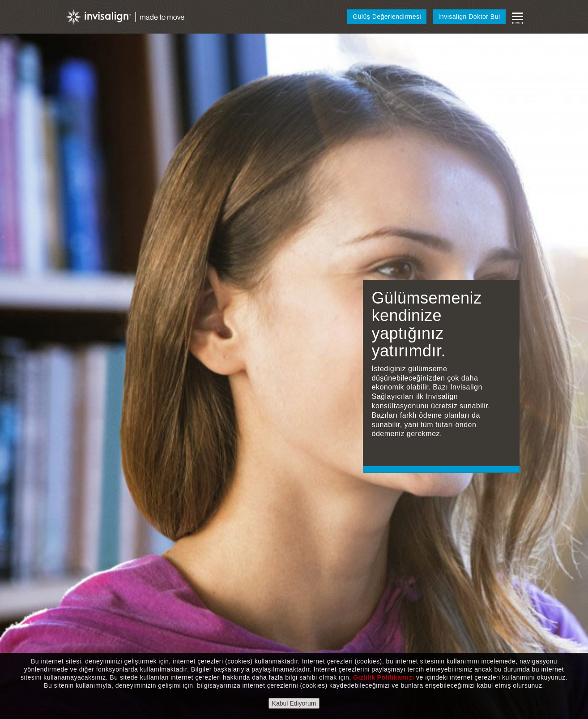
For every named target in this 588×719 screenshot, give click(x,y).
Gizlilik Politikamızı (384, 677)
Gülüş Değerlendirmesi (387, 17)
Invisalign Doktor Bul (469, 17)
